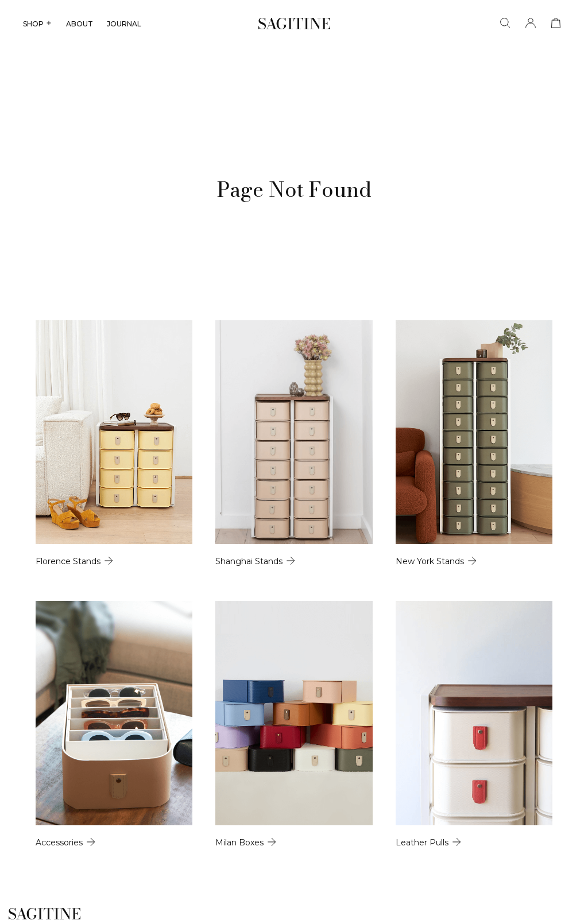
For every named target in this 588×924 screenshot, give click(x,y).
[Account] (531, 23)
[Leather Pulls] (474, 724)
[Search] (505, 23)
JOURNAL (124, 24)
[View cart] (556, 23)
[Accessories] (114, 724)
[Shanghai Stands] (294, 443)
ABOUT (80, 24)
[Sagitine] (294, 24)
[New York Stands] (474, 443)
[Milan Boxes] (294, 724)
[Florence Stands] (114, 443)
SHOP (38, 24)
